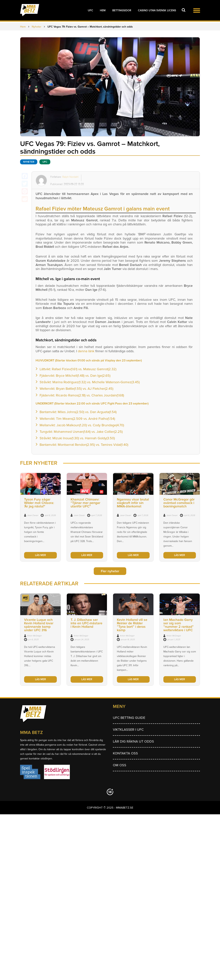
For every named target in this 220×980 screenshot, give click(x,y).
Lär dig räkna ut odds (133, 741)
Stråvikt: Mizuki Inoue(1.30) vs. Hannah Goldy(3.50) (77, 438)
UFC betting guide (129, 718)
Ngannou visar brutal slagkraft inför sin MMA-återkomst (133, 503)
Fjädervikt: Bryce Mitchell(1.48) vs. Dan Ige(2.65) (75, 376)
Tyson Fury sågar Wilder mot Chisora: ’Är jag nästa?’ (39, 503)
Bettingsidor (122, 10)
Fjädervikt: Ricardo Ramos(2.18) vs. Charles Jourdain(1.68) (82, 395)
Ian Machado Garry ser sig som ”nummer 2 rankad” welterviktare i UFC (178, 625)
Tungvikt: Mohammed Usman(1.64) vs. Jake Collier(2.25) (81, 432)
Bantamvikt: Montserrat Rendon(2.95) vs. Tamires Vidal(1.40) (84, 445)
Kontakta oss (125, 753)
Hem (103, 10)
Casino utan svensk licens (157, 10)
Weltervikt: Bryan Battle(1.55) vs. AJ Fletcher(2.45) (76, 389)
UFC (90, 10)
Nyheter (29, 162)
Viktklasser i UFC (128, 730)
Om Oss (120, 765)
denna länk (86, 351)
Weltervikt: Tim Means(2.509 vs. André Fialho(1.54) (77, 419)
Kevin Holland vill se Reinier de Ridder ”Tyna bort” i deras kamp (132, 625)
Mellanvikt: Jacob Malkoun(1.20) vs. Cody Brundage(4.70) (82, 425)
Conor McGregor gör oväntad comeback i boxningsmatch (179, 503)
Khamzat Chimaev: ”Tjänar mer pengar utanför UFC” (85, 503)
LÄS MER (40, 555)
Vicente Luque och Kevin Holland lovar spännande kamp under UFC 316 (39, 625)
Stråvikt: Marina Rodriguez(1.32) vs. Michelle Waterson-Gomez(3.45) (90, 382)
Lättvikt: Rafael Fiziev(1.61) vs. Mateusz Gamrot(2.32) (78, 369)
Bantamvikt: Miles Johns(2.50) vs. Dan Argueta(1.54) (78, 412)
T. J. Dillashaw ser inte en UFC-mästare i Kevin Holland (86, 623)
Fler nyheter (110, 571)
